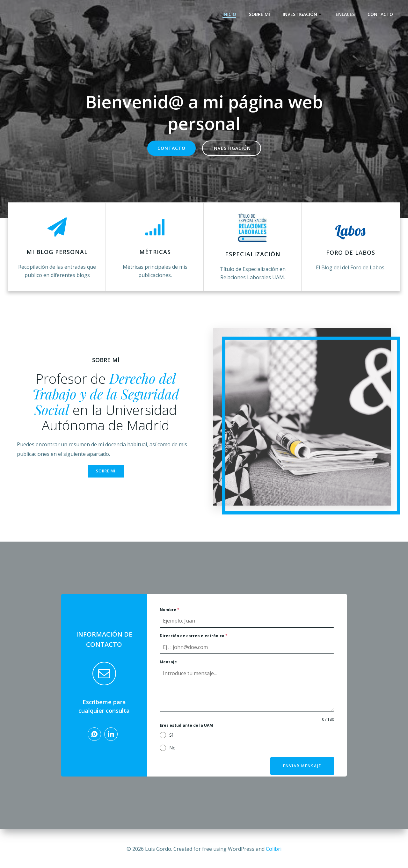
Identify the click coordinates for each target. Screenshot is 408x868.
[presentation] (293, 738)
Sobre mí (260, 15)
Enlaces (346, 15)
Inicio (230, 15)
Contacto (381, 15)
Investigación (304, 15)
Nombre (170, 613)
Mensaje (168, 666)
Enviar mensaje (302, 769)
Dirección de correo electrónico (194, 639)
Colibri (274, 849)
